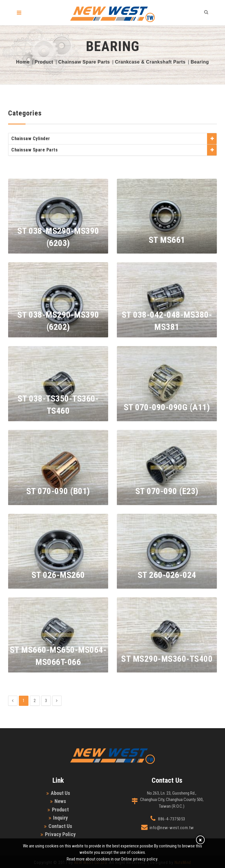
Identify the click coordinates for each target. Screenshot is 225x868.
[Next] (57, 701)
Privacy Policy (60, 834)
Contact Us (60, 826)
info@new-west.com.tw (172, 828)
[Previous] (13, 701)
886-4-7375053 (172, 819)
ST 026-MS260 (58, 575)
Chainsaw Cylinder (31, 139)
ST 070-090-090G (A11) (167, 407)
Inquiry (60, 818)
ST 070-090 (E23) (167, 491)
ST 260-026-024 (167, 575)
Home (23, 62)
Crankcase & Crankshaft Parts (150, 62)
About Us (60, 793)
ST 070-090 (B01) (58, 491)
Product (44, 62)
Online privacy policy (139, 859)
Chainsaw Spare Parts (84, 62)
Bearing (200, 62)
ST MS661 (167, 240)
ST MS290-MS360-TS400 (167, 659)
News (60, 801)
